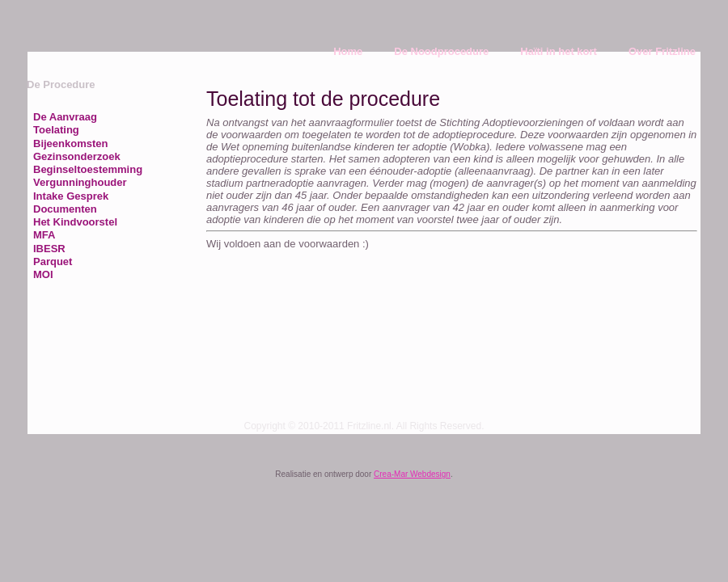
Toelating (56, 130)
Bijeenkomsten (70, 143)
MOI (43, 274)
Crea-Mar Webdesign (412, 474)
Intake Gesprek (71, 196)
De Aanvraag (65, 117)
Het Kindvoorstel (75, 222)
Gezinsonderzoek (77, 156)
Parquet (53, 261)
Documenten (65, 209)
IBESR (49, 249)
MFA (44, 235)
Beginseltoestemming (88, 169)
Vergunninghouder (80, 182)
